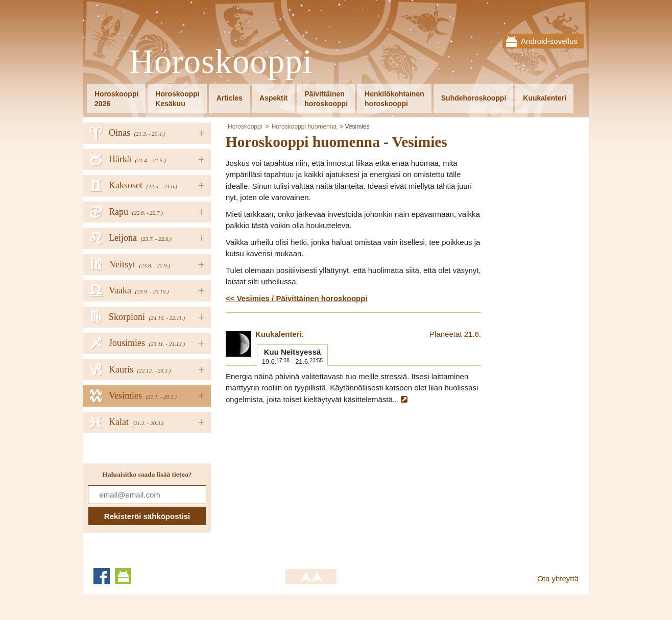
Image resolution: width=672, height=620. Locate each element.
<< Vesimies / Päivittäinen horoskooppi (297, 298)
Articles (230, 98)
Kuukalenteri (545, 98)
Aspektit (273, 98)
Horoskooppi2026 (116, 99)
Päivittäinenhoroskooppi (326, 99)
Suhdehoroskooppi (474, 98)
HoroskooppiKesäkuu (177, 99)
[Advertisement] (311, 482)
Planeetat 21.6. (455, 334)
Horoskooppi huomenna (304, 127)
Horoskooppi (221, 62)
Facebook (102, 576)
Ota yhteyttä (558, 578)
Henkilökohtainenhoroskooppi (394, 99)
